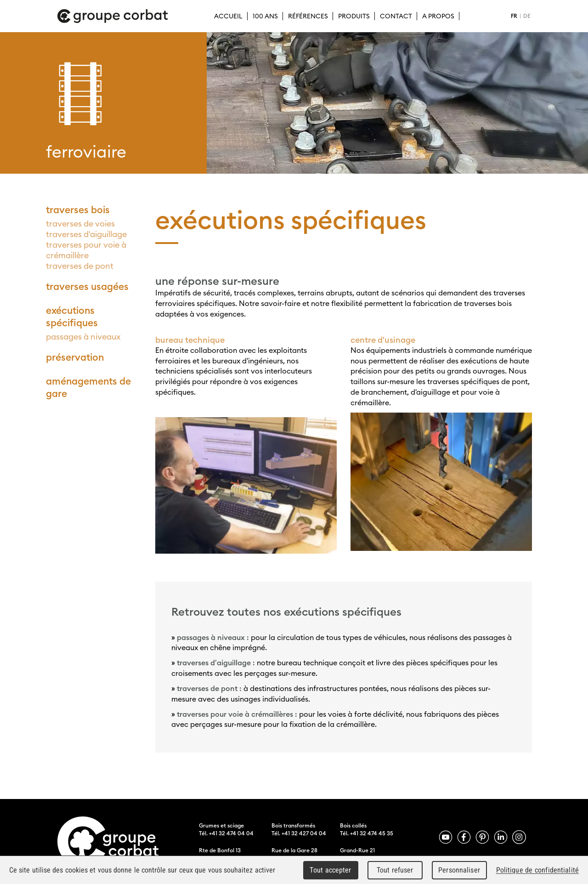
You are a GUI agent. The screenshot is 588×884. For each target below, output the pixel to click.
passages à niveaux (83, 337)
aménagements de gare (88, 387)
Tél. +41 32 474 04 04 (226, 833)
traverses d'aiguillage (86, 234)
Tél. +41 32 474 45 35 (367, 833)
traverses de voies (80, 224)
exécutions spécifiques (72, 317)
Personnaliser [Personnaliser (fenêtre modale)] (459, 870)
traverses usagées (87, 286)
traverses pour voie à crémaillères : (237, 714)
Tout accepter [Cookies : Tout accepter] (330, 870)
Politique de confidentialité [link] (537, 870)
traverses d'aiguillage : (217, 663)
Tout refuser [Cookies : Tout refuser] (395, 870)
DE (527, 16)
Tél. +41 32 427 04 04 (299, 833)
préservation (75, 357)
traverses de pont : (209, 688)
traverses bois (78, 210)
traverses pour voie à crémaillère (86, 250)
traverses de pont (80, 266)
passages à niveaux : (214, 637)
